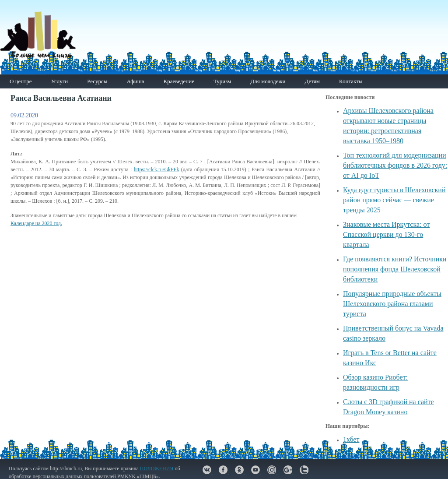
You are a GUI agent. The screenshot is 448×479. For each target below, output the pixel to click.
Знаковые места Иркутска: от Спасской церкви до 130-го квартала (386, 234)
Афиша (135, 81)
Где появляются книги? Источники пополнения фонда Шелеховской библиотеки (395, 269)
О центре (21, 81)
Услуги (59, 81)
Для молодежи (268, 81)
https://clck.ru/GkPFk (157, 169)
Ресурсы (97, 81)
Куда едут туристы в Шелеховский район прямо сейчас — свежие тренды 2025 (394, 200)
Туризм (222, 81)
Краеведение (178, 81)
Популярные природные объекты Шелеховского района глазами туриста (392, 304)
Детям (312, 81)
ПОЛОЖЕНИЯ (157, 468)
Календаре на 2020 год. (36, 223)
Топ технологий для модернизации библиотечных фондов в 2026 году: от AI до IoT (395, 165)
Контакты (351, 81)
